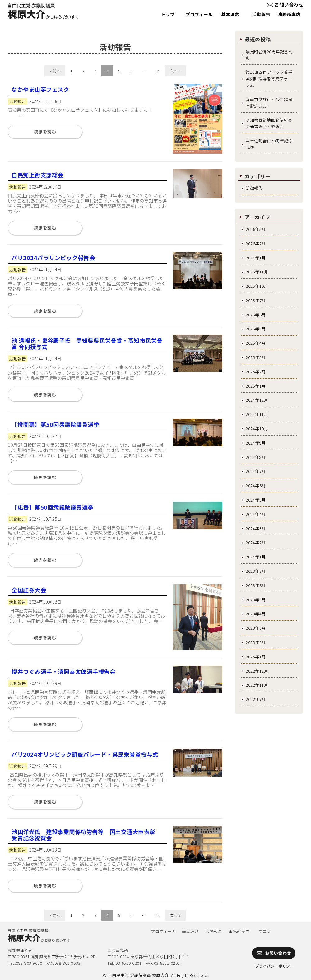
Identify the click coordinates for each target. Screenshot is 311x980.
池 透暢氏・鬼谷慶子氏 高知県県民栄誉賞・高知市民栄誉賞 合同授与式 (87, 343)
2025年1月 (256, 386)
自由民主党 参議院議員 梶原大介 (138, 975)
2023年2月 (256, 642)
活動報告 (254, 188)
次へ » (175, 71)
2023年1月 (256, 657)
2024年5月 (256, 500)
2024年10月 (257, 429)
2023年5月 (256, 600)
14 (158, 71)
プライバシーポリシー (274, 966)
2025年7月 (256, 300)
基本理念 (190, 931)
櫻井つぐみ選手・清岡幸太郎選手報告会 (63, 671)
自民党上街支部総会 (37, 175)
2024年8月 (256, 457)
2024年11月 (257, 414)
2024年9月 (256, 443)
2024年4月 (256, 514)
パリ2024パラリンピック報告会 (53, 258)
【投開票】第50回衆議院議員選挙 (55, 424)
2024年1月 (256, 557)
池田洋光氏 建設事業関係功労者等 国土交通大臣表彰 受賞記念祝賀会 (86, 835)
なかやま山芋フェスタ (40, 89)
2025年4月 (256, 343)
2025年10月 (257, 286)
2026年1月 (256, 258)
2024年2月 (256, 542)
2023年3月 (256, 628)
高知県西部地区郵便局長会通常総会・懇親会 (269, 123)
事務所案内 (239, 931)
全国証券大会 (29, 590)
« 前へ (55, 71)
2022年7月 (256, 699)
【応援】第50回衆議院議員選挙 (53, 507)
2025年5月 (256, 329)
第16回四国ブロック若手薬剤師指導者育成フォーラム (269, 79)
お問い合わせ (285, 5)
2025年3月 (256, 357)
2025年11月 (257, 272)
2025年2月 (256, 372)
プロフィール (163, 931)
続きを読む (45, 132)
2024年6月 (256, 485)
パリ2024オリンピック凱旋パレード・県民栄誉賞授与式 (85, 754)
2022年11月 (257, 685)
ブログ (265, 931)
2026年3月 (256, 229)
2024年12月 (257, 400)
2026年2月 (256, 243)
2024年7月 (256, 471)
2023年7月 (256, 571)
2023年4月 (256, 614)
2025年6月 (256, 315)
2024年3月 (256, 528)
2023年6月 (256, 585)
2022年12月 (257, 671)
